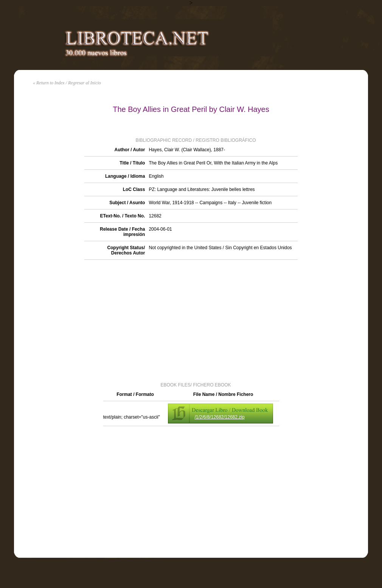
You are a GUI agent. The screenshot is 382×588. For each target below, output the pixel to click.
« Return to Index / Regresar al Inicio (67, 83)
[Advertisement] (191, 320)
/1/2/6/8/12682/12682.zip (220, 417)
